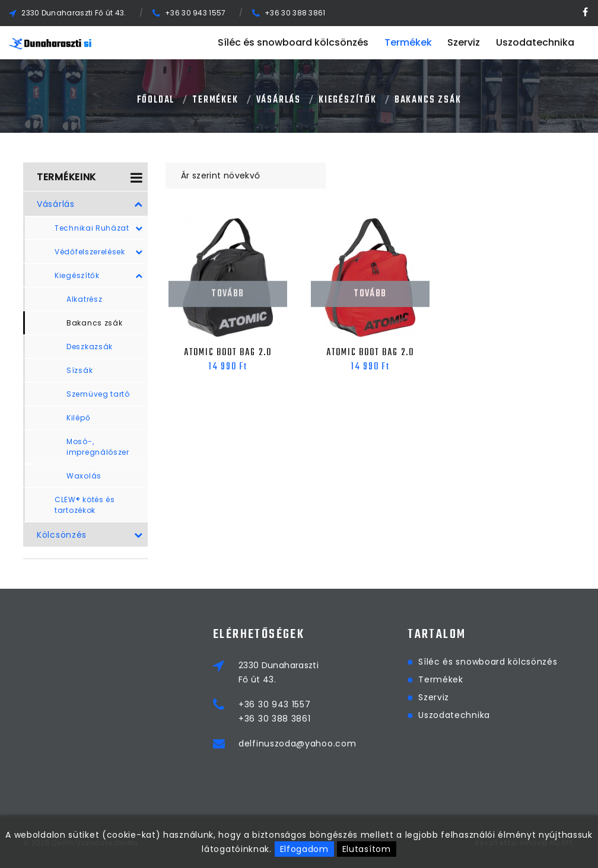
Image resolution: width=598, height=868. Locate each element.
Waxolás (84, 476)
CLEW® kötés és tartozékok (85, 505)
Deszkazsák (90, 347)
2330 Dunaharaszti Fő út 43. (74, 13)
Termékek (408, 42)
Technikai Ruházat (99, 228)
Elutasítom (367, 849)
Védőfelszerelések (99, 252)
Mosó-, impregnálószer (98, 447)
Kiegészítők (348, 100)
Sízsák (79, 370)
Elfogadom (304, 849)
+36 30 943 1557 (195, 13)
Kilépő (78, 418)
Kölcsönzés (90, 535)
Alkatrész (84, 299)
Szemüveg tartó (98, 394)
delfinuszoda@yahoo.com (363, 743)
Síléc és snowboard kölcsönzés (293, 42)
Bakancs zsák (428, 100)
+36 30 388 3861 (295, 13)
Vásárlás (279, 100)
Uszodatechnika (535, 42)
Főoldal (156, 100)
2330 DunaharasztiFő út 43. (344, 672)
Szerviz (464, 42)
